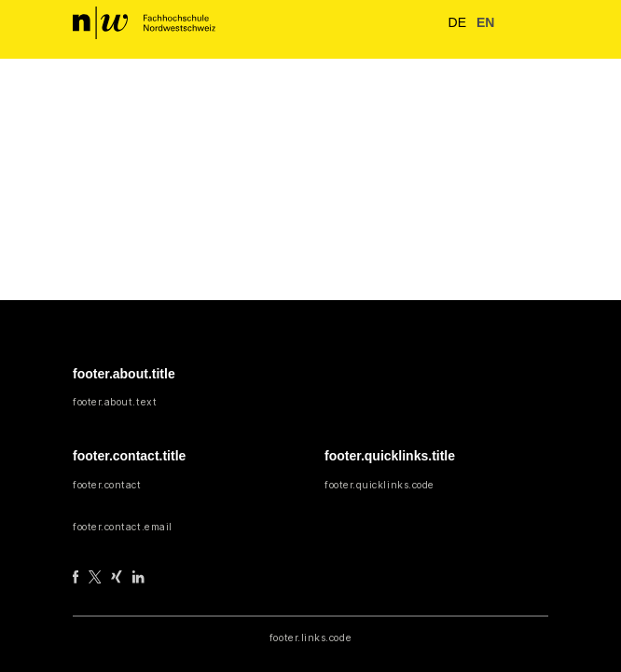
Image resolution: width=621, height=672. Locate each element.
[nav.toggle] (535, 23)
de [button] (452, 22)
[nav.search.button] (419, 23)
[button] (509, 23)
